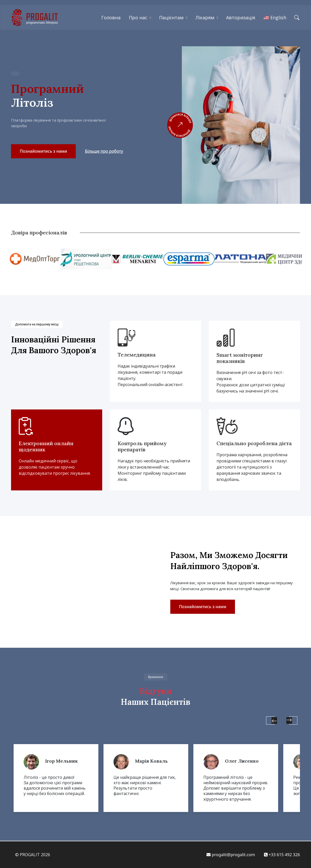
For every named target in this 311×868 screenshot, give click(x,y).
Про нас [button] (138, 17)
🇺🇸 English (275, 17)
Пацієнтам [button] (171, 17)
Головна (111, 17)
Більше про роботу (104, 151)
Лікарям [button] (205, 17)
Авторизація (241, 17)
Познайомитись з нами (43, 151)
